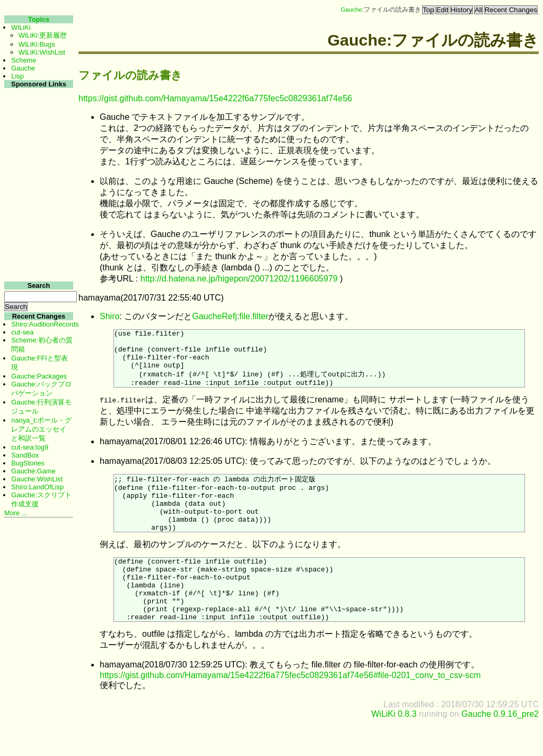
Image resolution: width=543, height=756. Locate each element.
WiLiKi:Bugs (37, 44)
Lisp (17, 76)
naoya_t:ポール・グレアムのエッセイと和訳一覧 (41, 429)
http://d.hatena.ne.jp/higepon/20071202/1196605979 (239, 279)
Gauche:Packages (39, 376)
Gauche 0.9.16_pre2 (500, 747)
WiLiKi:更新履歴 (43, 35)
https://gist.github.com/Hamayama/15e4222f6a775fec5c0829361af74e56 (215, 98)
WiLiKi (21, 27)
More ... (16, 513)
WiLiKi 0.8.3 (394, 747)
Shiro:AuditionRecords (45, 324)
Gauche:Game (33, 471)
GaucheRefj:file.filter (230, 316)
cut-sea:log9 (30, 447)
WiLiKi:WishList (42, 52)
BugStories (28, 463)
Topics (39, 19)
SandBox (25, 455)
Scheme (24, 60)
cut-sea (22, 332)
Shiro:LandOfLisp (37, 487)
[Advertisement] (37, 248)
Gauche (351, 10)
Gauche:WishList (37, 479)
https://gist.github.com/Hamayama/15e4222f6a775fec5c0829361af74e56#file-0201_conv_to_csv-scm (290, 708)
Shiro (110, 316)
